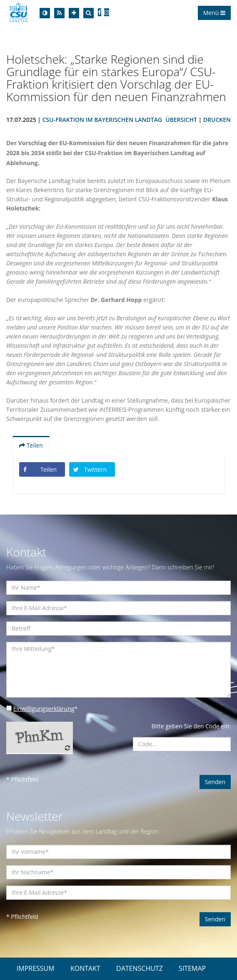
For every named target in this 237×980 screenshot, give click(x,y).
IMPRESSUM (36, 968)
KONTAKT (85, 968)
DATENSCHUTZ (140, 968)
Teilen (31, 445)
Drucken (217, 120)
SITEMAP (192, 968)
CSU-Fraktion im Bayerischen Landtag (102, 120)
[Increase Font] (74, 13)
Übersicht (181, 120)
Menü (214, 13)
